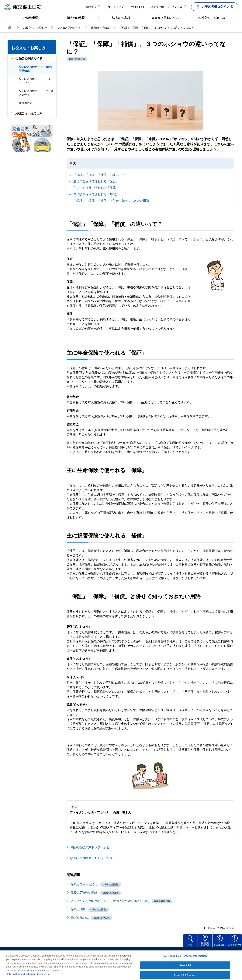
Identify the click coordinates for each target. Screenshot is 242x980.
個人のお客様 (69, 18)
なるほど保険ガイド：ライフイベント (36, 81)
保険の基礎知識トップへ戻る (90, 847)
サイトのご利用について (95, 953)
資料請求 (93, 7)
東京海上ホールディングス (168, 7)
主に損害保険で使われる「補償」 (96, 194)
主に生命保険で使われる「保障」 (96, 188)
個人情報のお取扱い (150, 953)
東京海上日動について (163, 18)
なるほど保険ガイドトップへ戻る (93, 858)
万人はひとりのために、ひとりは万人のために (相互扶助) (110, 901)
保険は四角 (78, 909)
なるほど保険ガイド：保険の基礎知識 (36, 69)
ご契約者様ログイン (214, 7)
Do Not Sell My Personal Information (185, 960)
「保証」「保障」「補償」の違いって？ (101, 175)
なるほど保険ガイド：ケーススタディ (36, 93)
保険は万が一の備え (84, 893)
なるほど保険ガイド (69, 28)
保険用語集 (26, 103)
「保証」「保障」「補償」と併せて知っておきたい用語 (111, 201)
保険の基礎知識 (100, 28)
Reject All (185, 970)
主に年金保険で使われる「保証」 (96, 181)
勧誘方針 (124, 953)
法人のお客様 (114, 18)
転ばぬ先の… (80, 918)
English (138, 7)
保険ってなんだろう (84, 884)
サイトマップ (116, 7)
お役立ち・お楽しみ (207, 18)
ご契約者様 (23, 18)
